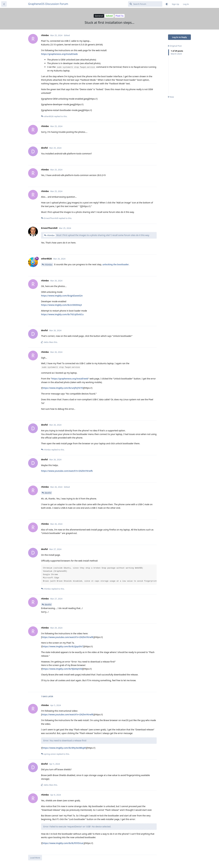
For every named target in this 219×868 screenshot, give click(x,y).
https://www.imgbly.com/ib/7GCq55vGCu (62, 314)
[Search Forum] (145, 4)
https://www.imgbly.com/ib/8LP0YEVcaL (63, 843)
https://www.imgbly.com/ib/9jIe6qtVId (62, 669)
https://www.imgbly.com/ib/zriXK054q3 (61, 305)
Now (171, 97)
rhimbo (51, 235)
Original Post (175, 46)
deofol (48, 493)
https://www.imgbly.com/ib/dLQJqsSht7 (63, 646)
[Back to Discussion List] (4, 4)
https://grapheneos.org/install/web (59, 54)
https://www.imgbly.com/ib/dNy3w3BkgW (64, 748)
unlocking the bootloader (116, 264)
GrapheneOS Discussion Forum (48, 4)
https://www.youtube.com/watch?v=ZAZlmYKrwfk (67, 471)
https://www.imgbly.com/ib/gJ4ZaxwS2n (62, 296)
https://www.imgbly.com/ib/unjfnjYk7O (63, 388)
